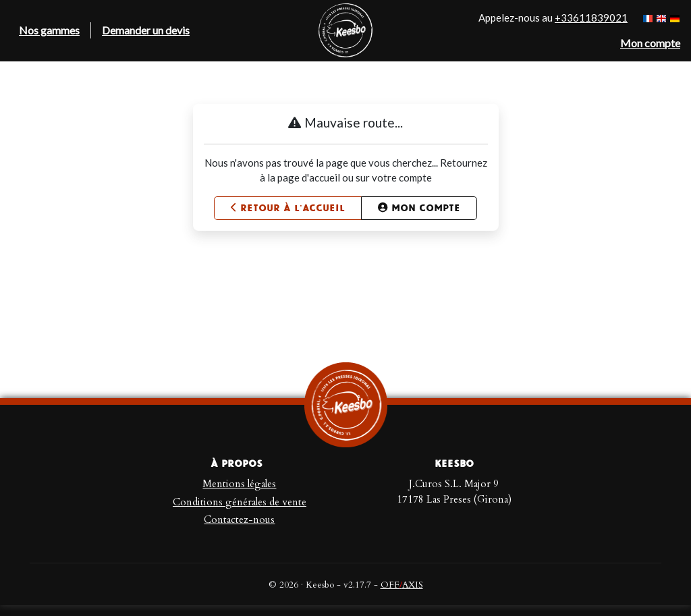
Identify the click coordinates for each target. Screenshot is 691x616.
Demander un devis (146, 30)
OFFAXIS (402, 585)
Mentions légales (239, 484)
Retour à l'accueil (288, 208)
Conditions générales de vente (240, 502)
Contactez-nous (239, 520)
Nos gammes (49, 30)
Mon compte (419, 208)
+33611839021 (591, 18)
